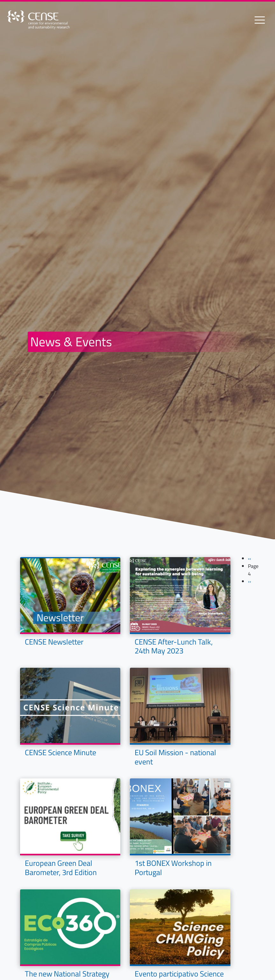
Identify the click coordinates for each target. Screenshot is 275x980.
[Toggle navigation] (260, 20)
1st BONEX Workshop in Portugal (173, 868)
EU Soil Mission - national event (175, 757)
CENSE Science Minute (60, 752)
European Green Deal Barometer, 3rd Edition (61, 868)
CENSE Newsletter (54, 642)
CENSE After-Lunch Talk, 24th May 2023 (174, 646)
